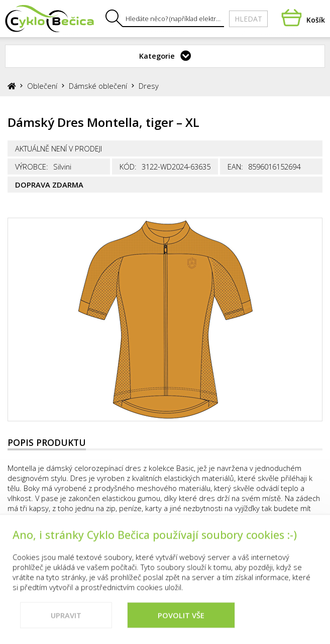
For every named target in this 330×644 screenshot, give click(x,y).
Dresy (149, 86)
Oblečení (42, 86)
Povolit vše (181, 623)
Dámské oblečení (98, 86)
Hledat (248, 19)
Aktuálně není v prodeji (59, 148)
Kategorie (157, 56)
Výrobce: (32, 167)
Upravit (66, 623)
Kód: (128, 167)
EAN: (235, 167)
